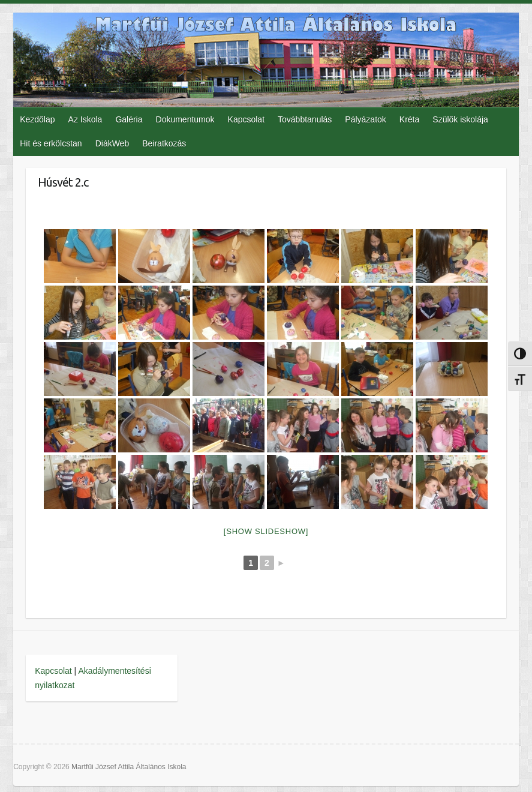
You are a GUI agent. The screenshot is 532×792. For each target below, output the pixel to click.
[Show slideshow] (266, 531)
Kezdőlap (37, 119)
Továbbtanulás (305, 119)
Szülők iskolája (460, 119)
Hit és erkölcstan (51, 143)
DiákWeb (112, 143)
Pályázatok (365, 119)
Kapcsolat (246, 119)
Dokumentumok (185, 119)
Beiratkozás (164, 143)
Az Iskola (85, 119)
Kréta (409, 119)
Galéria (129, 119)
